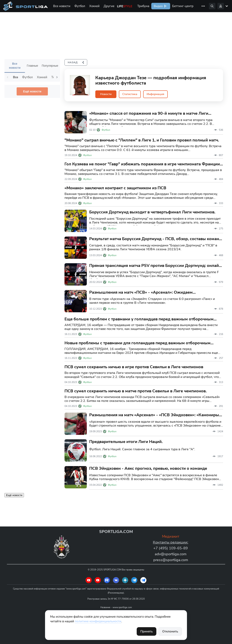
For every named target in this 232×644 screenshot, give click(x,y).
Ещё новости (32, 91)
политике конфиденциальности (98, 621)
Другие (109, 6)
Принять (147, 631)
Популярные (50, 66)
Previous (8, 77)
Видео (158, 6)
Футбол (80, 6)
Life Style (125, 6)
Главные (32, 66)
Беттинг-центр (183, 6)
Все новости (62, 6)
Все (16, 77)
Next (57, 77)
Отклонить (170, 631)
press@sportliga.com (171, 560)
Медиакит (171, 536)
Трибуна (143, 6)
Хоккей (94, 6)
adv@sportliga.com (171, 554)
